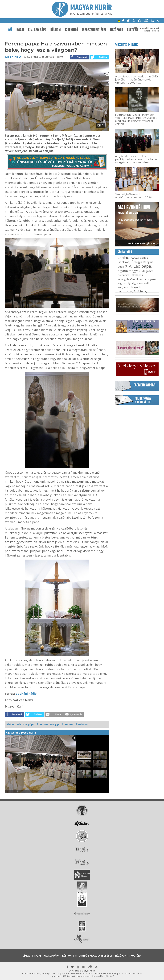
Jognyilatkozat (83, 976)
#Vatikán (82, 724)
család (124, 257)
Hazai (20, 30)
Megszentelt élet (94, 30)
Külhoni (56, 30)
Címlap (27, 956)
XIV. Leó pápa (37, 30)
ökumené (125, 291)
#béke (11, 724)
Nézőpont (117, 30)
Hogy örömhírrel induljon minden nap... (135, 214)
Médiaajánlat (69, 976)
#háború (42, 724)
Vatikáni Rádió (26, 694)
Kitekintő (72, 30)
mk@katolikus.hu (109, 973)
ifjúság (132, 283)
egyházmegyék (129, 271)
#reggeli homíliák (62, 724)
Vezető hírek (127, 44)
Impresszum (56, 976)
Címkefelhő (125, 252)
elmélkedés (144, 283)
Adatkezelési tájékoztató (103, 976)
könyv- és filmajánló (130, 287)
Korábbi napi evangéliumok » (143, 243)
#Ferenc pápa (26, 724)
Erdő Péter (140, 291)
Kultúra (133, 30)
